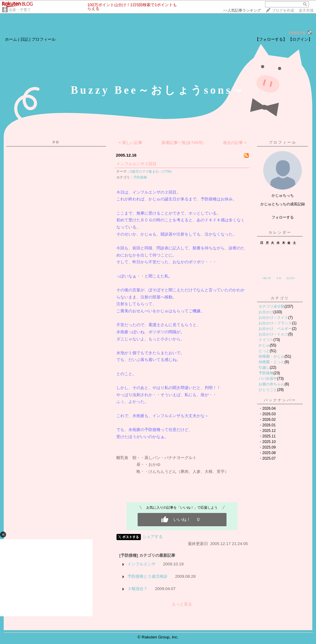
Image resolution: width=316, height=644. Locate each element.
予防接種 (140, 177)
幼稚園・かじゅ (272, 356)
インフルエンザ (141, 564)
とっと (264, 351)
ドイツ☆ (266, 340)
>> (242, 10)
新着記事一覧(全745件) (183, 143)
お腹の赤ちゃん (272, 384)
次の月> (291, 278)
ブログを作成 (283, 10)
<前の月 (266, 278)
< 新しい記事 (130, 143)
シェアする (153, 537)
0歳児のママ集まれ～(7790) (151, 171)
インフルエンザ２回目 (136, 164)
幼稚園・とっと (272, 362)
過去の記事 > (235, 143)
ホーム (11, 39)
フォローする (283, 217)
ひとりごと (268, 390)
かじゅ (264, 345)
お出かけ (266, 312)
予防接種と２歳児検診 (148, 576)
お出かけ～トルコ (273, 334)
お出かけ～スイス (273, 318)
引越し (264, 367)
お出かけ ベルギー (275, 329)
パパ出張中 (268, 379)
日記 (24, 39)
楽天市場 (306, 10)
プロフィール (44, 39)
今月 (279, 278)
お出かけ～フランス (275, 323)
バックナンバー (280, 400)
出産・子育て (20, 10)
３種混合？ (137, 589)
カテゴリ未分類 (272, 306)
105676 (297, 33)
